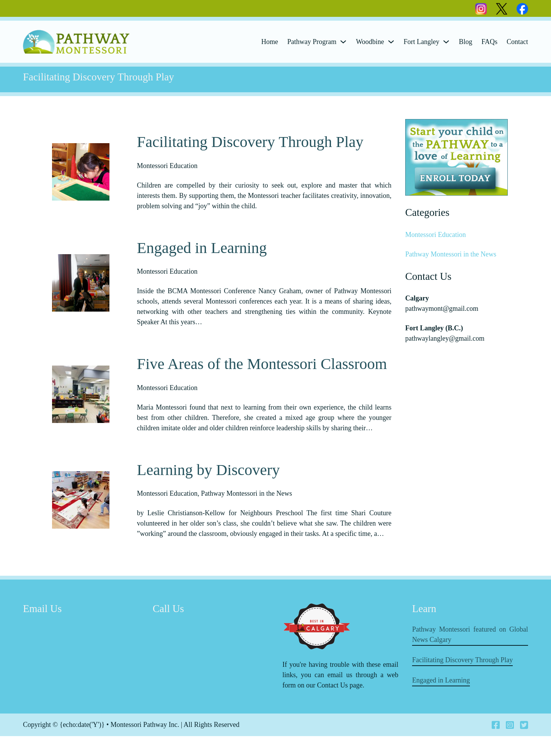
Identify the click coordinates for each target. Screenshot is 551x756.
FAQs (489, 42)
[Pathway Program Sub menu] (343, 42)
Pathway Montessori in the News (451, 254)
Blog (465, 42)
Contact (517, 42)
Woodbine (370, 42)
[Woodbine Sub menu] (391, 42)
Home (270, 42)
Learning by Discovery (208, 483)
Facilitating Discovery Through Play (250, 142)
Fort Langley (421, 42)
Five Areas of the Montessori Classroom (262, 370)
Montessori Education (435, 235)
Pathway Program (312, 42)
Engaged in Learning (202, 254)
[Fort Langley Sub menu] (446, 42)
